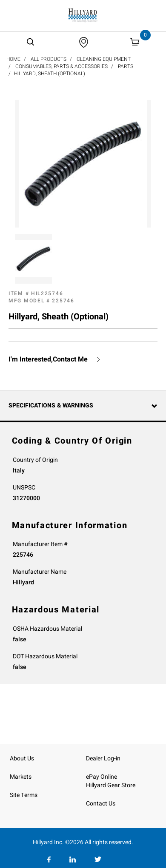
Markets (21, 777)
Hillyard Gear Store (111, 785)
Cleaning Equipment (104, 59)
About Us (22, 758)
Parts (126, 66)
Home (13, 59)
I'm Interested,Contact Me (48, 360)
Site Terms (24, 795)
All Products (49, 59)
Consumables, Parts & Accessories (62, 66)
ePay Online (102, 777)
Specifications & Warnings (51, 406)
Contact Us (101, 804)
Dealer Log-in (103, 758)
